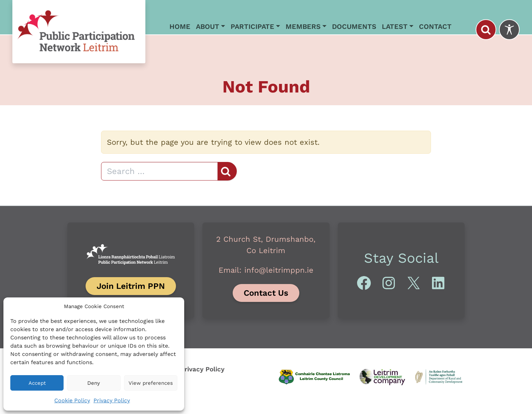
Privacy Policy (112, 400)
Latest (395, 26)
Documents (354, 26)
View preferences (151, 383)
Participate (252, 26)
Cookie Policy (72, 400)
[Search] (159, 171)
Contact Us (266, 293)
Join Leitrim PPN (131, 286)
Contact (435, 26)
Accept (37, 383)
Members (303, 26)
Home (180, 26)
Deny (94, 383)
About (208, 26)
